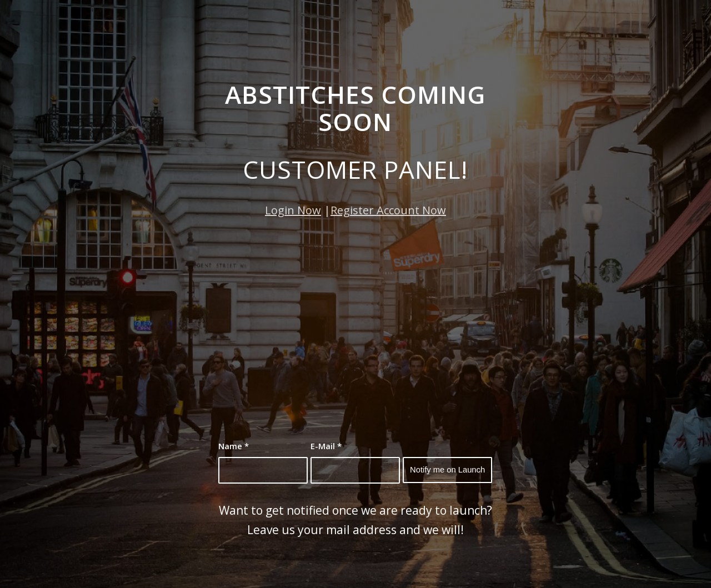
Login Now (293, 210)
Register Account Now (388, 210)
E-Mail (326, 446)
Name (234, 446)
